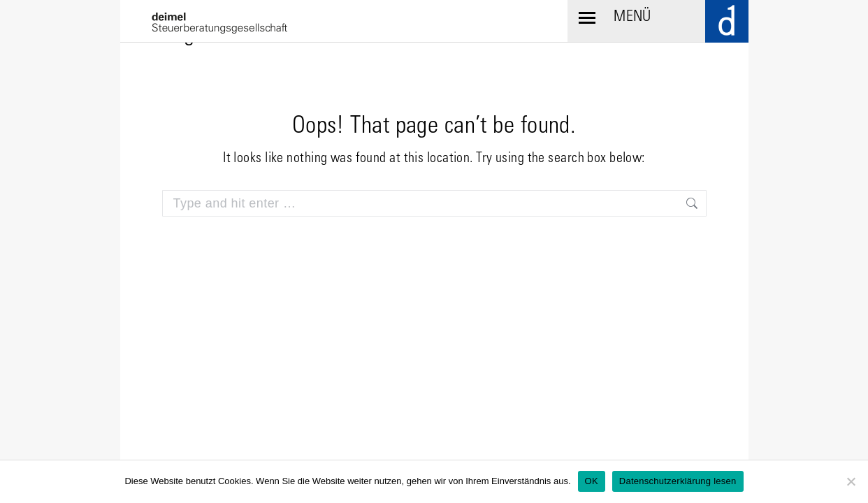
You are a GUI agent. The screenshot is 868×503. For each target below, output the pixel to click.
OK (592, 481)
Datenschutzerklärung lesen (678, 481)
